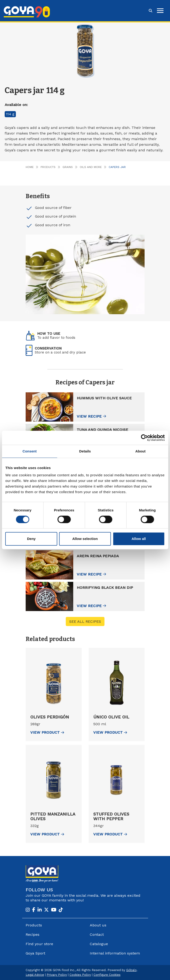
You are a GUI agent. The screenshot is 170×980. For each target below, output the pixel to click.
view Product (47, 732)
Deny (31, 539)
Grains (68, 167)
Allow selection (85, 539)
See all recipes (85, 621)
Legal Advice (35, 975)
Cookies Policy (80, 975)
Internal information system (115, 953)
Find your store (39, 944)
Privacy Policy (57, 975)
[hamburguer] (160, 11)
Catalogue (99, 944)
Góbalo (131, 970)
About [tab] (140, 451)
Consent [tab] (29, 451)
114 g (10, 114)
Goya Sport (35, 953)
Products (48, 167)
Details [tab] (85, 451)
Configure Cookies (107, 975)
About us (98, 925)
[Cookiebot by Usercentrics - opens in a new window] (144, 438)
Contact (97, 934)
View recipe (89, 416)
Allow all (139, 539)
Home (30, 167)
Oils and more (91, 167)
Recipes (33, 934)
